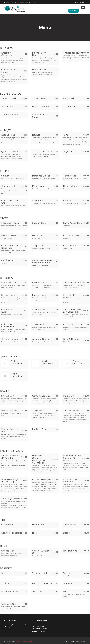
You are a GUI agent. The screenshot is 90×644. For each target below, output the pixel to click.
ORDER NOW (74, 11)
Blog (78, 641)
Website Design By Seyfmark (25, 641)
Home (67, 641)
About (72, 641)
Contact (83, 641)
